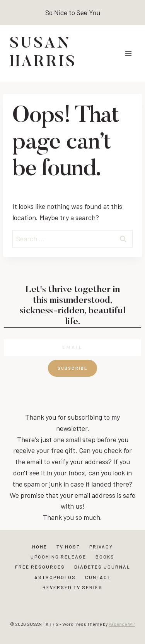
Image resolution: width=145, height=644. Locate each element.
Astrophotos (55, 577)
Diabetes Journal (102, 567)
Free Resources (40, 567)
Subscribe (73, 368)
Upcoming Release (58, 557)
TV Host (68, 547)
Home (40, 547)
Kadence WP (122, 624)
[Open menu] (128, 53)
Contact (98, 577)
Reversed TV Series (72, 587)
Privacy (101, 547)
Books (105, 557)
